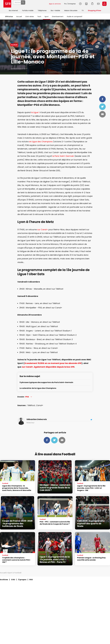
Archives (4, 580)
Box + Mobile (55, 11)
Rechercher (43, 4)
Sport (47, 17)
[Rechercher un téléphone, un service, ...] (30, 4)
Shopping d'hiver (95, 11)
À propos (22, 580)
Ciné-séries (30, 17)
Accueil (19, 17)
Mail (102, 114)
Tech (39, 17)
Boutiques (86, 4)
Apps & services (55, 4)
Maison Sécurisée (71, 11)
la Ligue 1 (35, 112)
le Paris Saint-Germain (63, 156)
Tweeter (102, 107)
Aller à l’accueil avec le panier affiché (92, 4)
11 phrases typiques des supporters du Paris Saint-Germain (46, 383)
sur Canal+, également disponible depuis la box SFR (48, 367)
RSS (31, 580)
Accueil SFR (7, 4)
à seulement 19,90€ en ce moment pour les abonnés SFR (53, 363)
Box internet (13, 11)
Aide (80, 4)
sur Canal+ (43, 230)
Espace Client (104, 4)
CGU (13, 580)
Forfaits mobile (28, 11)
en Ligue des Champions (41, 142)
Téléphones (42, 11)
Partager (102, 99)
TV (83, 11)
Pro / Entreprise (70, 4)
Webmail (98, 4)
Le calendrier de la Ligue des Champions (38, 388)
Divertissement (58, 17)
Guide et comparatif (75, 17)
